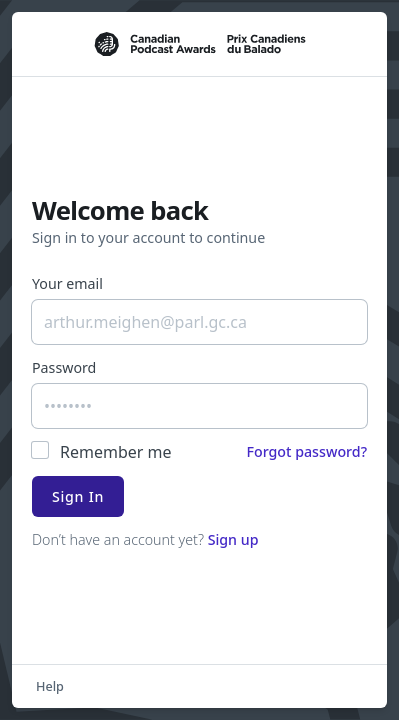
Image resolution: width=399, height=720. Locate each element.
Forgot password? (306, 451)
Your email (67, 283)
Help (50, 686)
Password (64, 367)
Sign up (233, 539)
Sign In (78, 496)
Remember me (116, 452)
